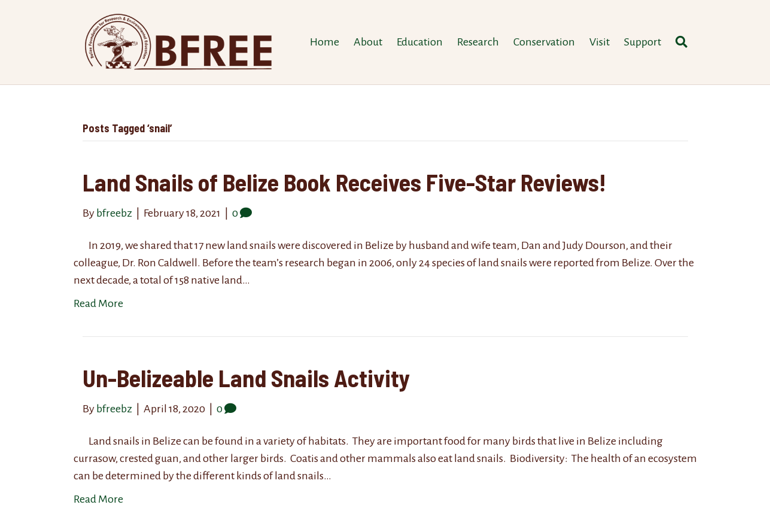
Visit (599, 42)
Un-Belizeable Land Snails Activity (246, 378)
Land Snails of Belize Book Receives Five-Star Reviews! (344, 182)
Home (325, 42)
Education (420, 42)
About (368, 42)
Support (643, 42)
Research (478, 42)
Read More (98, 303)
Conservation (544, 42)
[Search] (678, 42)
